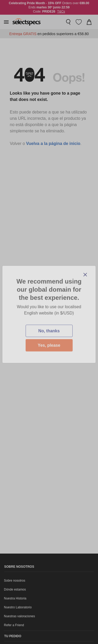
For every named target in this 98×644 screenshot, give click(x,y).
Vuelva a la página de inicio (53, 144)
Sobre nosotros (15, 581)
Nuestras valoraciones (19, 616)
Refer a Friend (14, 625)
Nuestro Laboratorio (18, 607)
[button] (6, 22)
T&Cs (61, 12)
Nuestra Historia (15, 598)
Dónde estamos (15, 589)
